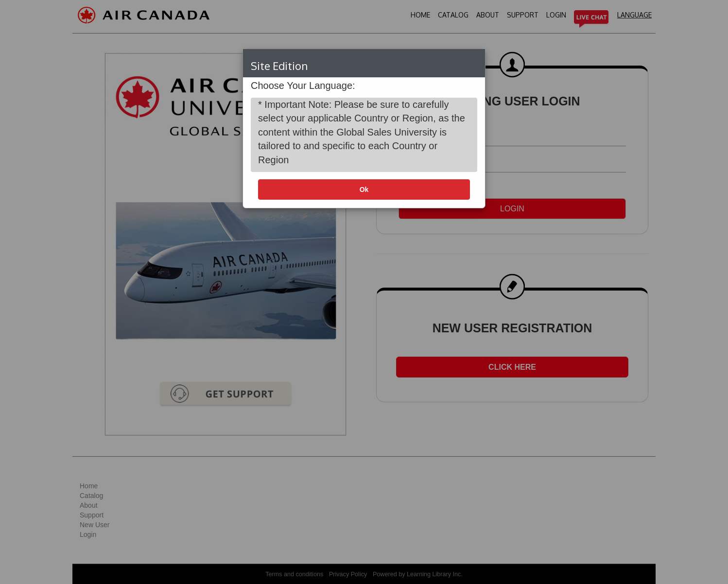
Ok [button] (364, 189)
